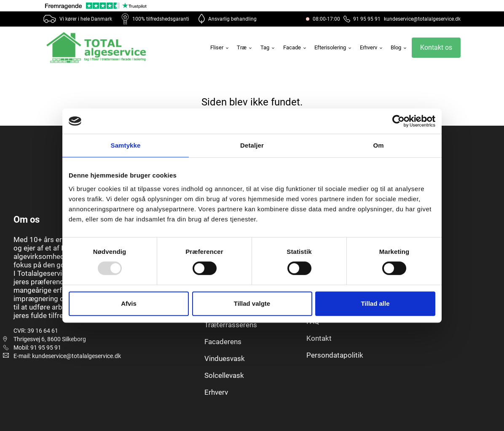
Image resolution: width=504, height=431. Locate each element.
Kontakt (319, 338)
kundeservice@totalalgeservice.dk (422, 19)
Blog (399, 47)
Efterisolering (333, 47)
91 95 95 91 (362, 19)
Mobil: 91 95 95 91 (37, 347)
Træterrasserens (231, 325)
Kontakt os (436, 47)
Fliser (220, 47)
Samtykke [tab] (126, 145)
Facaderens (223, 342)
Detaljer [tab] (252, 145)
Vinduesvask (225, 358)
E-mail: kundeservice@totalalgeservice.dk (67, 356)
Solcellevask (224, 375)
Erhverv (372, 47)
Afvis (129, 303)
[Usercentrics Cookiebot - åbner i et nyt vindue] (398, 121)
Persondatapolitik (335, 355)
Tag (268, 47)
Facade (295, 47)
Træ (245, 47)
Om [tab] (378, 145)
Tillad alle (375, 303)
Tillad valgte (252, 303)
